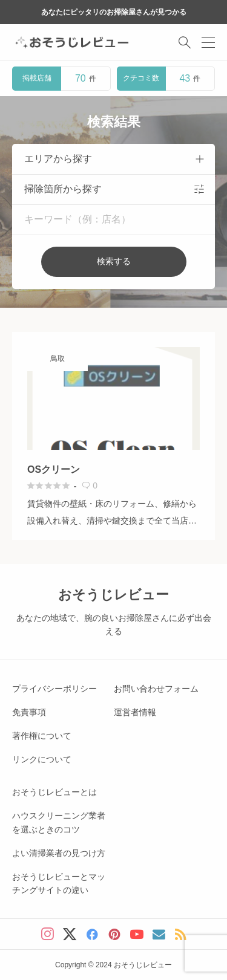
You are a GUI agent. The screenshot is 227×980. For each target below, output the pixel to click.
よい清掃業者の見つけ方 (59, 853)
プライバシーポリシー (54, 689)
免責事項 (29, 712)
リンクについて (42, 759)
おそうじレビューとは (54, 792)
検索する (114, 261)
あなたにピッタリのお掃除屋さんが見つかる (114, 12)
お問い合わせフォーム (156, 689)
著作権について (42, 736)
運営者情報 (135, 712)
